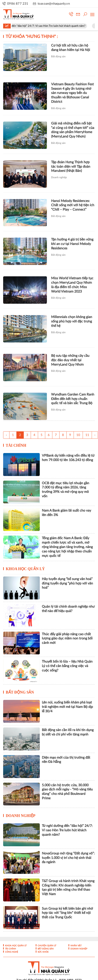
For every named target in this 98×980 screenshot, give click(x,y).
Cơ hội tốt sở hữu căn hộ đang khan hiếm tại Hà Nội (71, 48)
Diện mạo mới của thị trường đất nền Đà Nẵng (66, 760)
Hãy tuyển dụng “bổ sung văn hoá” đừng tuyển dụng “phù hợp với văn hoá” (67, 583)
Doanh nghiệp (59, 177)
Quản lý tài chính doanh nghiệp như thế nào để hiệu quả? (68, 609)
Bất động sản (58, 56)
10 (78, 435)
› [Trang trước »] (95, 435)
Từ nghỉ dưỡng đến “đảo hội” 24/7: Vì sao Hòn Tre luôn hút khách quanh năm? (67, 830)
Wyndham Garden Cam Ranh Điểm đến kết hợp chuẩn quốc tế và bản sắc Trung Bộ (73, 399)
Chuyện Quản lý (47, 946)
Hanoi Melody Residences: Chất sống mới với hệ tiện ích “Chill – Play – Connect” (73, 205)
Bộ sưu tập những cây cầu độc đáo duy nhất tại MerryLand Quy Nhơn (70, 360)
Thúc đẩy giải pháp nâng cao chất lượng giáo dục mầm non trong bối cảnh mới (67, 639)
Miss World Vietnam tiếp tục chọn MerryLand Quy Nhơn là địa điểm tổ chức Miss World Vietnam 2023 (72, 285)
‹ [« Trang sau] (6, 435)
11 (87, 435)
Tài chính (16, 445)
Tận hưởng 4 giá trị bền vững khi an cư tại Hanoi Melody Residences (72, 244)
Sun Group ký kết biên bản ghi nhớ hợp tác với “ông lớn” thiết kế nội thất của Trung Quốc (67, 913)
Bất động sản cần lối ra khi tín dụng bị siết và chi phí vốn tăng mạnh (68, 732)
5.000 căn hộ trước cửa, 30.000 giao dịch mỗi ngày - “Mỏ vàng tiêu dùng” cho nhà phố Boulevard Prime (67, 792)
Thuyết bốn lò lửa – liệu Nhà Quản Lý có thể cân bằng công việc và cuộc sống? (67, 666)
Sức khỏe (43, 952)
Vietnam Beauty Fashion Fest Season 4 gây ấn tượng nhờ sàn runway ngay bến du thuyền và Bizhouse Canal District (72, 93)
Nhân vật (76, 946)
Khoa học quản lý (25, 569)
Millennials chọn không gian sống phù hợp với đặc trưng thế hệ (72, 321)
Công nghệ (11, 952)
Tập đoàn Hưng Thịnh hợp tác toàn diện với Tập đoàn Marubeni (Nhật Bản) (71, 167)
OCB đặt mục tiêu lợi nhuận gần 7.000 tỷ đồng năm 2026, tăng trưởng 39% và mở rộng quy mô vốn (66, 490)
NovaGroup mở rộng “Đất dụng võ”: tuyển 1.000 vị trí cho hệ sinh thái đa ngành (68, 858)
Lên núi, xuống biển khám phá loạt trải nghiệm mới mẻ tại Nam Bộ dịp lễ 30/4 (67, 707)
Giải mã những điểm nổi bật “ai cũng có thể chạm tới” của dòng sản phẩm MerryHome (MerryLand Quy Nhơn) (73, 130)
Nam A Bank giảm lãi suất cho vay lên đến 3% (66, 513)
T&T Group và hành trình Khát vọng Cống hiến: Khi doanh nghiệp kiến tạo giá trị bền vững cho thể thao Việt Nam (68, 888)
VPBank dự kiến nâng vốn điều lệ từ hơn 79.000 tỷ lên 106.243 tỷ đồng (68, 458)
